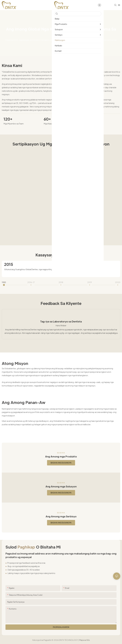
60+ (47, 119)
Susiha (61, 452)
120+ (8, 119)
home (54, 24)
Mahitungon (65, 24)
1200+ (90, 119)
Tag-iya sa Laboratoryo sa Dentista (61, 321)
